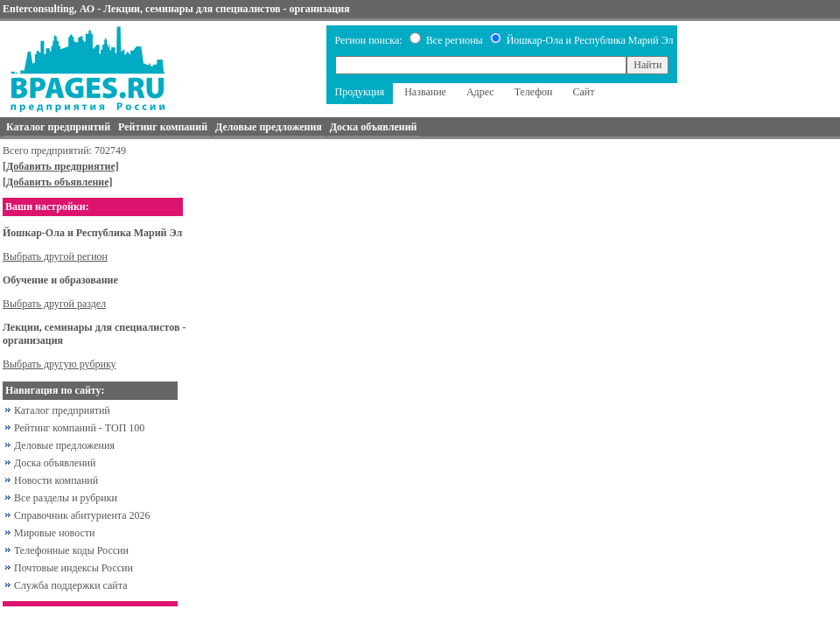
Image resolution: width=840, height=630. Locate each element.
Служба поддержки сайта (71, 585)
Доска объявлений (55, 463)
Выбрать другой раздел (54, 304)
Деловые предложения (64, 445)
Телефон (534, 92)
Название (425, 92)
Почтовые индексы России (73, 568)
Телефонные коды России (71, 550)
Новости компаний (56, 480)
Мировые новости (54, 533)
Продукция (360, 92)
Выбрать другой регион (55, 256)
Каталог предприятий (62, 410)
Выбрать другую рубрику (59, 364)
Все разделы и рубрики (66, 498)
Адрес (480, 92)
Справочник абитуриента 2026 (82, 515)
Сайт (584, 92)
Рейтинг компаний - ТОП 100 (79, 428)
